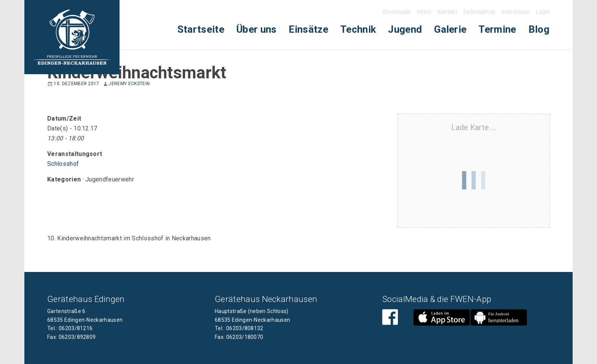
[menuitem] (201, 29)
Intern (424, 12)
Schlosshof (63, 164)
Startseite (201, 29)
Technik (358, 29)
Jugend (405, 29)
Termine (497, 29)
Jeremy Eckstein (129, 84)
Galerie (450, 29)
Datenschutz (480, 12)
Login (543, 12)
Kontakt (448, 12)
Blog (539, 29)
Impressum (516, 12)
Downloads (397, 12)
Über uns (257, 29)
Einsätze (308, 29)
